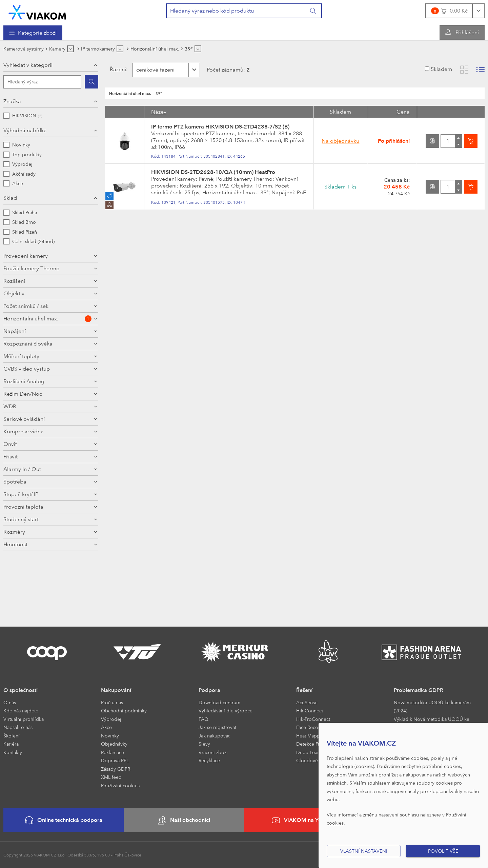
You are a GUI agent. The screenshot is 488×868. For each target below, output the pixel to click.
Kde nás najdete (21, 711)
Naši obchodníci (184, 820)
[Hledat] (91, 82)
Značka (12, 101)
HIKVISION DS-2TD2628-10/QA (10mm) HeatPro (213, 172)
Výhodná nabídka (25, 130)
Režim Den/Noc (23, 463)
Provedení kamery (26, 256)
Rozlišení (14, 324)
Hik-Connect (310, 711)
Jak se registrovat (217, 727)
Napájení (15, 400)
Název (159, 112)
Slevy (204, 744)
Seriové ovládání (24, 488)
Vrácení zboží (213, 752)
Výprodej (111, 719)
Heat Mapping (312, 736)
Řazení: (117, 69)
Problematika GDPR (419, 690)
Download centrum (219, 702)
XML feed (111, 777)
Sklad (10, 198)
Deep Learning (312, 752)
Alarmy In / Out (22, 538)
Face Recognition (315, 727)
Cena (403, 112)
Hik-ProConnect (313, 719)
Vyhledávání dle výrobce (226, 711)
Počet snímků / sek (26, 375)
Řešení (304, 690)
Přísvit (11, 525)
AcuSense (307, 702)
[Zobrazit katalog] (464, 70)
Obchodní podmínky (124, 711)
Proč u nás (112, 702)
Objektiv (14, 362)
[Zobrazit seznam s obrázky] (481, 70)
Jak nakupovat (214, 736)
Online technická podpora (64, 820)
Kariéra (11, 744)
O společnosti (21, 690)
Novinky (110, 736)
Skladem (441, 69)
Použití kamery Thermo (32, 294)
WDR (10, 475)
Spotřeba (15, 550)
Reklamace (113, 752)
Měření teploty (21, 425)
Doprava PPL (115, 760)
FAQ (204, 719)
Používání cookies (120, 785)
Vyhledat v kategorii (28, 65)
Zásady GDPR (116, 769)
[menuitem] (33, 33)
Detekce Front (311, 744)
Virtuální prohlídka (24, 719)
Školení (12, 736)
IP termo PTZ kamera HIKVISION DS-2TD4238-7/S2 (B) (220, 127)
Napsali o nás (18, 727)
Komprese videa (24, 500)
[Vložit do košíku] (471, 141)
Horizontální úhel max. (47, 388)
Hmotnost (15, 613)
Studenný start (21, 588)
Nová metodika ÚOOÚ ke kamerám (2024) (432, 707)
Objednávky (114, 744)
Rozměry (14, 601)
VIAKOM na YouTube (304, 820)
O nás (10, 702)
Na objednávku (340, 141)
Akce (106, 727)
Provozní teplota (23, 576)
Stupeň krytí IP (21, 563)
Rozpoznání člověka (28, 412)
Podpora (209, 690)
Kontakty (13, 752)
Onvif (10, 513)
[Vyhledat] (313, 11)
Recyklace (209, 760)
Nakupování (116, 690)
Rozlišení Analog (24, 450)
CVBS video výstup (27, 438)
